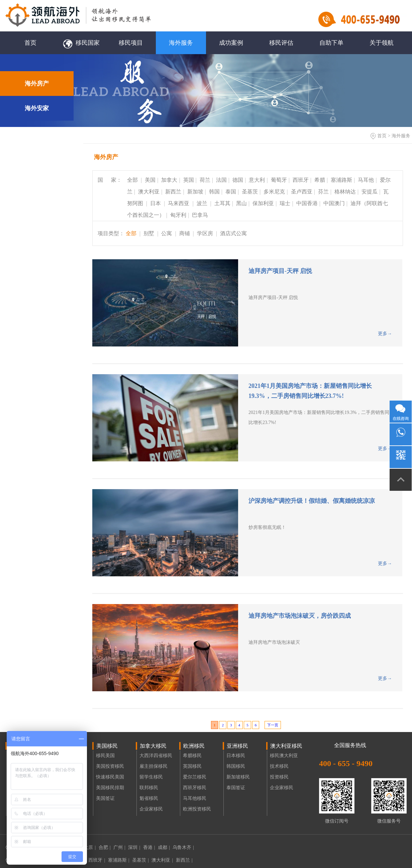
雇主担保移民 (153, 766)
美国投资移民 (110, 766)
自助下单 (331, 43)
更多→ (385, 334)
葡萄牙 (279, 180)
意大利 (257, 180)
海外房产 (37, 84)
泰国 (231, 192)
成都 (164, 847)
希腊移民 (192, 756)
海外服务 (181, 43)
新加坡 (195, 192)
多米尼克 (274, 192)
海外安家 (37, 108)
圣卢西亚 (302, 192)
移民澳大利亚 (284, 756)
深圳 (134, 847)
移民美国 (105, 756)
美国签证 (105, 798)
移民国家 (81, 43)
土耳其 (222, 203)
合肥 (105, 847)
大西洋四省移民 (156, 756)
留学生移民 (151, 777)
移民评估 (281, 43)
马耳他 (366, 180)
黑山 (241, 203)
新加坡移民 (238, 777)
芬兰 (323, 192)
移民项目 (131, 43)
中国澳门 (334, 203)
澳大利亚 (149, 192)
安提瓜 (370, 192)
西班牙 (301, 180)
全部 (133, 180)
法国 (221, 180)
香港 (149, 847)
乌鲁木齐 (183, 847)
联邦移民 (149, 788)
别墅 (149, 233)
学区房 (206, 233)
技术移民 (279, 766)
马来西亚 (179, 203)
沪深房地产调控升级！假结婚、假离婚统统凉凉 (312, 501)
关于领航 (382, 43)
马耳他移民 (195, 798)
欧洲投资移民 (197, 809)
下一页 (273, 725)
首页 (30, 43)
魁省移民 (149, 798)
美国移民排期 (110, 788)
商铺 (185, 233)
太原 (90, 847)
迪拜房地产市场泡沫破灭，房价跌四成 (300, 616)
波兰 (203, 203)
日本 (156, 203)
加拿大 (169, 180)
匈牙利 (178, 215)
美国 (150, 180)
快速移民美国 (110, 777)
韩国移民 (236, 766)
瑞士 (285, 203)
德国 (238, 180)
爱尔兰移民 (195, 777)
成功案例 (231, 43)
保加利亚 (263, 203)
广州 (119, 847)
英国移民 (192, 766)
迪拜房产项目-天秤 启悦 (280, 271)
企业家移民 (151, 809)
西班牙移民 (195, 788)
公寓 (167, 233)
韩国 (214, 192)
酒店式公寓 (233, 233)
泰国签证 (236, 788)
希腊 (320, 180)
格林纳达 (345, 192)
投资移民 (279, 777)
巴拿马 (200, 215)
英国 (189, 180)
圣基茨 (250, 192)
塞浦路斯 (341, 180)
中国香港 (307, 203)
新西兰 (173, 192)
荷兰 (205, 180)
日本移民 (236, 756)
